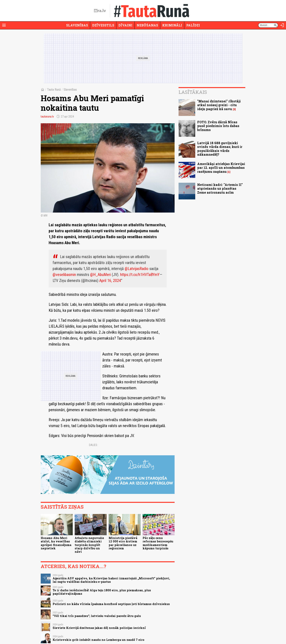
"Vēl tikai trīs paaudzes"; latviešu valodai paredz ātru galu (97, 616)
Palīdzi (193, 25)
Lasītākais (193, 92)
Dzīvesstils (103, 25)
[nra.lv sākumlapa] (100, 11)
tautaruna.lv (47, 117)
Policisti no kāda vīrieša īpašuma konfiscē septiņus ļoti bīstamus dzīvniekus (111, 604)
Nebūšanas (147, 25)
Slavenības (77, 25)
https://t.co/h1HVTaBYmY (140, 275)
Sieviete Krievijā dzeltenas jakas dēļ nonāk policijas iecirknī (99, 628)
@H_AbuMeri (100, 275)
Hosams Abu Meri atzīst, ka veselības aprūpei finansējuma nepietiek (56, 543)
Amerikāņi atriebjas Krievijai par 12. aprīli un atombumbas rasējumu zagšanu (221, 168)
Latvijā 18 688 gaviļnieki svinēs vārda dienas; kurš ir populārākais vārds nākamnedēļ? (220, 149)
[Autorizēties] (282, 25)
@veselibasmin (64, 275)
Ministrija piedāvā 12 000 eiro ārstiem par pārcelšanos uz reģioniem (123, 543)
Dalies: (93, 445)
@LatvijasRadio (137, 269)
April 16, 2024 (110, 281)
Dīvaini (125, 25)
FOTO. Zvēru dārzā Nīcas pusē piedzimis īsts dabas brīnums (218, 126)
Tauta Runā (54, 90)
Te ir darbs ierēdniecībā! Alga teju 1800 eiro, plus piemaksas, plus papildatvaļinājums (102, 592)
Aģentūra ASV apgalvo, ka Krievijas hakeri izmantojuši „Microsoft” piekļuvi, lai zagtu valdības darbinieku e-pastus (111, 580)
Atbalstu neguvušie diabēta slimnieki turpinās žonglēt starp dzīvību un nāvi (89, 545)
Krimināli (172, 25)
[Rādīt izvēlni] (4, 25)
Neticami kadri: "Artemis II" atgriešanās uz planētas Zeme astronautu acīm (220, 188)
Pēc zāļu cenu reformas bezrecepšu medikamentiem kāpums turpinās (158, 543)
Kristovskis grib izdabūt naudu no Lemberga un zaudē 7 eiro (99, 640)
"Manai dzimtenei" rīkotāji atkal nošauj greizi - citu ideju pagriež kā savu (219, 105)
